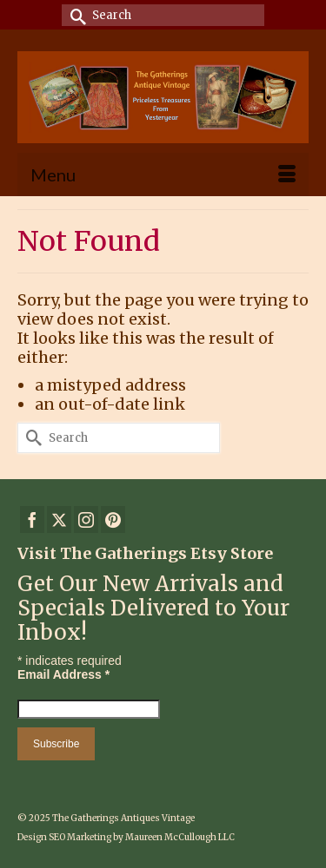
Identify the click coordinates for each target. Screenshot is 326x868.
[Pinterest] (113, 519)
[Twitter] (59, 519)
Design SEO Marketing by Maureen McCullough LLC (126, 837)
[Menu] (163, 174)
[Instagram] (86, 519)
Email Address (63, 674)
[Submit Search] (75, 15)
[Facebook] (32, 519)
